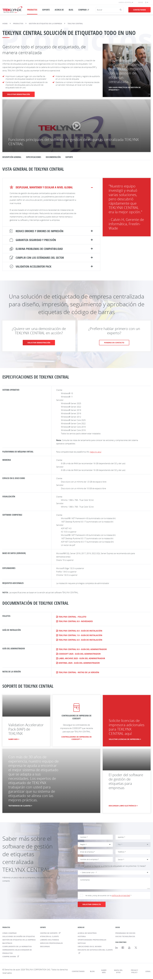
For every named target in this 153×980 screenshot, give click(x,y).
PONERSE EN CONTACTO (114, 343)
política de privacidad (121, 895)
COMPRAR (82, 10)
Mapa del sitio (118, 971)
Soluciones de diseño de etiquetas (19, 936)
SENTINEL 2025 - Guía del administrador (79, 663)
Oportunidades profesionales (92, 940)
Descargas (45, 946)
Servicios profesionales (51, 943)
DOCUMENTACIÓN (53, 157)
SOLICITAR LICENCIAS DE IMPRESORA (124, 739)
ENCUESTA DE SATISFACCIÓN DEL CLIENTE (95, 950)
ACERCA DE (59, 10)
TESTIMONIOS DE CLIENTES (20, 806)
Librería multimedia (49, 940)
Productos (18, 24)
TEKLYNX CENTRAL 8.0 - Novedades (76, 621)
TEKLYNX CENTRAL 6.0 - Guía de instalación (80, 640)
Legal (148, 971)
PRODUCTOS (32, 10)
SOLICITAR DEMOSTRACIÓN (19, 94)
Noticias (82, 943)
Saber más (13, 739)
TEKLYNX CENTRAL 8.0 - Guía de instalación (80, 631)
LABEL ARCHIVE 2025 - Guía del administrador (82, 658)
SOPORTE (46, 10)
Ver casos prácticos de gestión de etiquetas (125, 89)
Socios (141, 2)
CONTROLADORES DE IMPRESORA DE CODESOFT (76, 738)
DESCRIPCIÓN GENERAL (12, 157)
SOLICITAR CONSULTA (92, 904)
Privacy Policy (134, 971)
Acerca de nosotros (87, 933)
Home (5, 24)
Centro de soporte (49, 933)
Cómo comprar (9, 933)
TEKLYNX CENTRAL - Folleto (72, 617)
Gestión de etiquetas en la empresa (45, 24)
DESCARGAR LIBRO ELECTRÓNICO (122, 806)
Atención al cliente (49, 936)
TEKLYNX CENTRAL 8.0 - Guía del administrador (83, 649)
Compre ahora (9, 956)
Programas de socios (125, 933)
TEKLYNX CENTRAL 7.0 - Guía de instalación (80, 635)
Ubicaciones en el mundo (90, 946)
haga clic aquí (96, 452)
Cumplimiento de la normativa (17, 946)
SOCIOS (118, 927)
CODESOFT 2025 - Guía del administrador (80, 654)
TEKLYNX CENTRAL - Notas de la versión (79, 672)
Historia (82, 936)
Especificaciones (34, 157)
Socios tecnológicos (125, 936)
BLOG (71, 10)
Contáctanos (139, 10)
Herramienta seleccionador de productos (17, 951)
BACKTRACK (7, 943)
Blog (92, 971)
